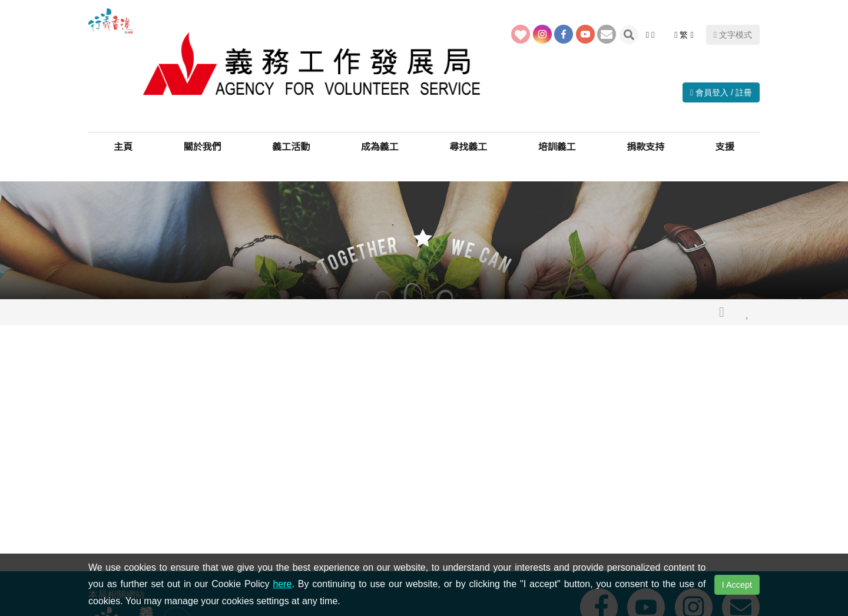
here (282, 584)
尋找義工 (468, 147)
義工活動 (291, 147)
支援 (725, 147)
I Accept (737, 585)
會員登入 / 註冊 (721, 92)
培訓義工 (557, 147)
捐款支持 (645, 147)
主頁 (123, 147)
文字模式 (733, 35)
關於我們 (203, 147)
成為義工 (380, 147)
